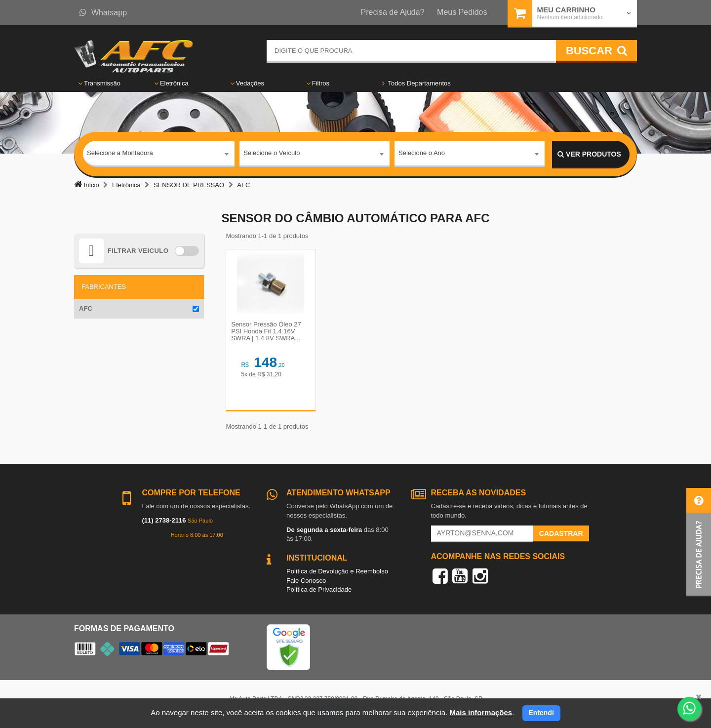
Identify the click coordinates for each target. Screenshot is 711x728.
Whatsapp (103, 13)
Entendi (541, 713)
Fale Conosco (306, 581)
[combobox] (159, 155)
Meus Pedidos (462, 12)
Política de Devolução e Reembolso (337, 572)
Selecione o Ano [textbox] (422, 154)
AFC (86, 308)
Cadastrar (561, 534)
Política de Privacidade (319, 590)
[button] (699, 543)
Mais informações (481, 712)
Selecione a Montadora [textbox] (120, 154)
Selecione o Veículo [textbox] (272, 154)
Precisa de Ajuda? (393, 12)
